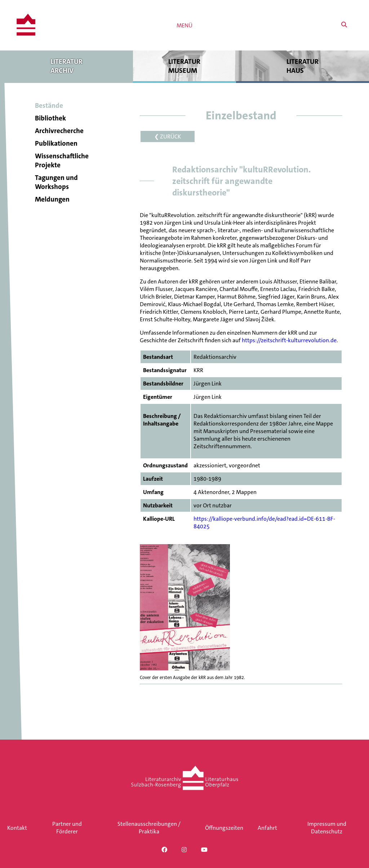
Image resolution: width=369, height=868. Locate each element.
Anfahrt (267, 828)
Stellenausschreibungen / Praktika (149, 828)
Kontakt (17, 828)
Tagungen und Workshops (56, 182)
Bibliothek (50, 118)
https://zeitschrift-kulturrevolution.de (289, 340)
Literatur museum (185, 66)
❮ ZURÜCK (168, 136)
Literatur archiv (66, 66)
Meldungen (52, 199)
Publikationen (56, 143)
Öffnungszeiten (224, 828)
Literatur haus (303, 66)
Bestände (49, 105)
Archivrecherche (59, 131)
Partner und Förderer (67, 828)
